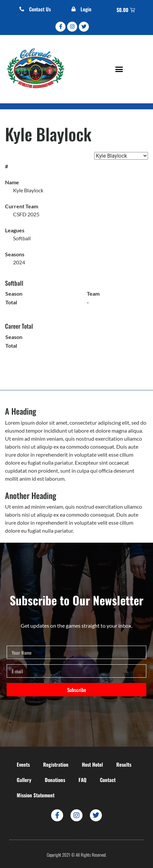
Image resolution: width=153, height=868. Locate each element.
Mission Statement (36, 795)
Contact (108, 780)
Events (23, 764)
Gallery (24, 780)
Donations (55, 780)
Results (124, 764)
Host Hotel (92, 764)
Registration (56, 764)
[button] (119, 69)
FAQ (83, 780)
